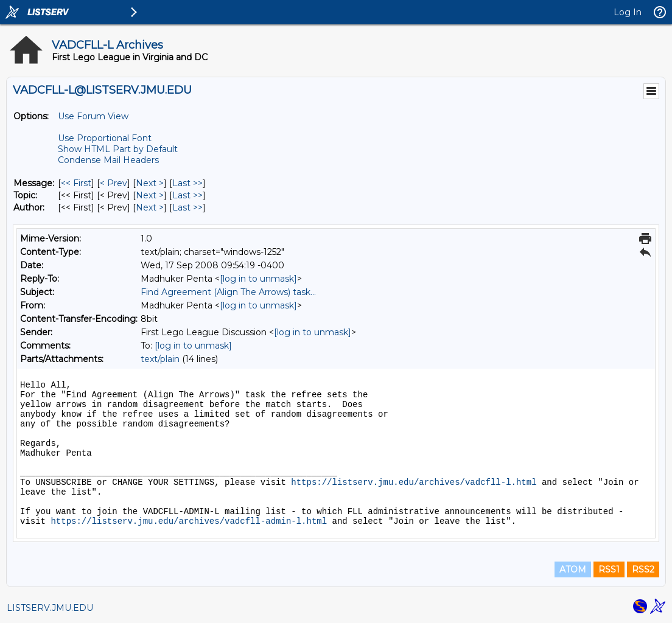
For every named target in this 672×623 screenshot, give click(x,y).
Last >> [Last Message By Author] (187, 207)
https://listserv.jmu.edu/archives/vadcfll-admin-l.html (189, 521)
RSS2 (643, 569)
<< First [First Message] (76, 183)
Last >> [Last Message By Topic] (187, 195)
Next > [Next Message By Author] (150, 207)
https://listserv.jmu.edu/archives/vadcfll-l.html (414, 482)
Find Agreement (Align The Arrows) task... (228, 292)
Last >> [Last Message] (187, 183)
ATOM (573, 569)
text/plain (160, 359)
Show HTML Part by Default (118, 149)
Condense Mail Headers (108, 160)
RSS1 (609, 569)
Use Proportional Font (105, 138)
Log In (628, 12)
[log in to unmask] (258, 279)
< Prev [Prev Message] (114, 183)
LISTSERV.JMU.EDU (50, 608)
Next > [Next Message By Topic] (150, 195)
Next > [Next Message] (150, 183)
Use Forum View (93, 116)
